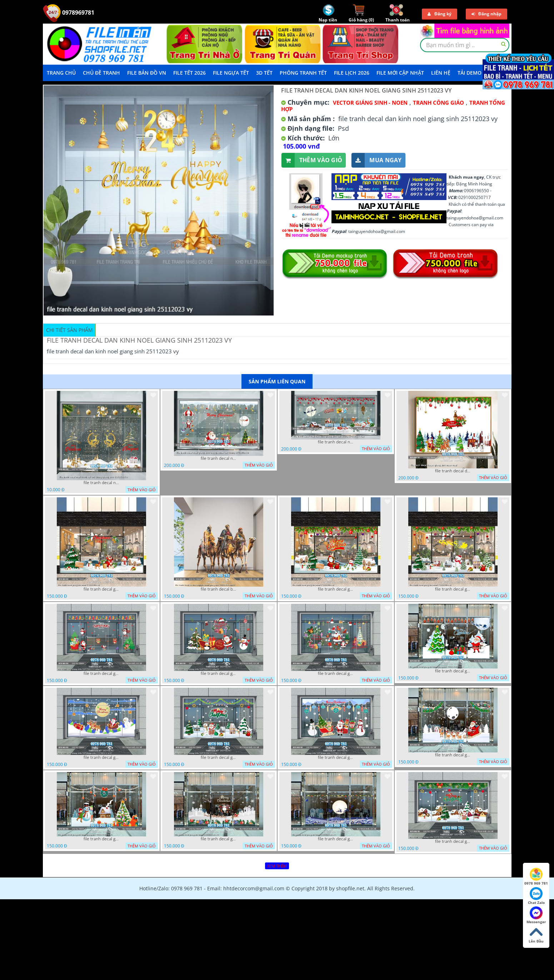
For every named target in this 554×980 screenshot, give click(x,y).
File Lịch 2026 (352, 73)
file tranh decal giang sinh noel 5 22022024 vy (453, 841)
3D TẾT (264, 73)
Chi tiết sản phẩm (69, 330)
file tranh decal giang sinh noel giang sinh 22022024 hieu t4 (453, 755)
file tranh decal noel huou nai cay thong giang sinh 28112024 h (101, 483)
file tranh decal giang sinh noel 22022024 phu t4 (336, 673)
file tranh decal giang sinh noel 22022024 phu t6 (219, 839)
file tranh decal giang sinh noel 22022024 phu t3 (219, 673)
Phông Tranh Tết (303, 73)
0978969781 (69, 13)
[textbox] (465, 45)
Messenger (536, 915)
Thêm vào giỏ (312, 160)
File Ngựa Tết (231, 73)
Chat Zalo (536, 896)
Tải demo (470, 73)
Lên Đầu (536, 935)
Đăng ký (440, 14)
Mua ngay (376, 160)
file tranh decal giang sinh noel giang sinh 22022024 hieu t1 (453, 671)
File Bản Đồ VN (147, 73)
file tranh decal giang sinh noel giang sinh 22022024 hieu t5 (101, 839)
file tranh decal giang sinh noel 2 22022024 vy (336, 589)
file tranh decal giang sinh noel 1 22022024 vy (101, 589)
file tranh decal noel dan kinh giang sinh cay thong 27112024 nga (336, 442)
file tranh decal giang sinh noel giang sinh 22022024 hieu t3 (336, 757)
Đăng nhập (486, 14)
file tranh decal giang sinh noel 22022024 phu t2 (101, 673)
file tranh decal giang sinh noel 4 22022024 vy (219, 757)
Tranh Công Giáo (438, 103)
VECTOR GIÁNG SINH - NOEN (370, 103)
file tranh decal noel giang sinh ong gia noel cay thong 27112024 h (219, 458)
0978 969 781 (536, 877)
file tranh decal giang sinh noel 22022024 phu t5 (336, 839)
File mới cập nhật (400, 73)
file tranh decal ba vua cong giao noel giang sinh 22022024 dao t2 (219, 589)
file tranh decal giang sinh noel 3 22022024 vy (453, 589)
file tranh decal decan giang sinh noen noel (453, 471)
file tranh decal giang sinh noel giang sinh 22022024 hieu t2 (101, 757)
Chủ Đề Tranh (101, 73)
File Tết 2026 (189, 73)
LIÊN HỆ (441, 73)
